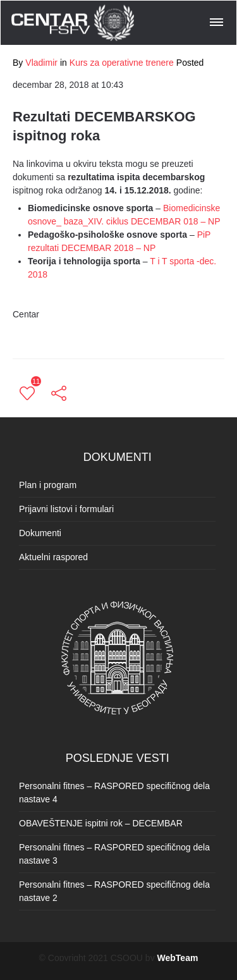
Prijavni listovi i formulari (66, 509)
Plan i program (48, 485)
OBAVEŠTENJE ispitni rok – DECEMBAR (101, 823)
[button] (217, 20)
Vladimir (41, 63)
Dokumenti (40, 533)
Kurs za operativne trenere (122, 63)
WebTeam (178, 958)
